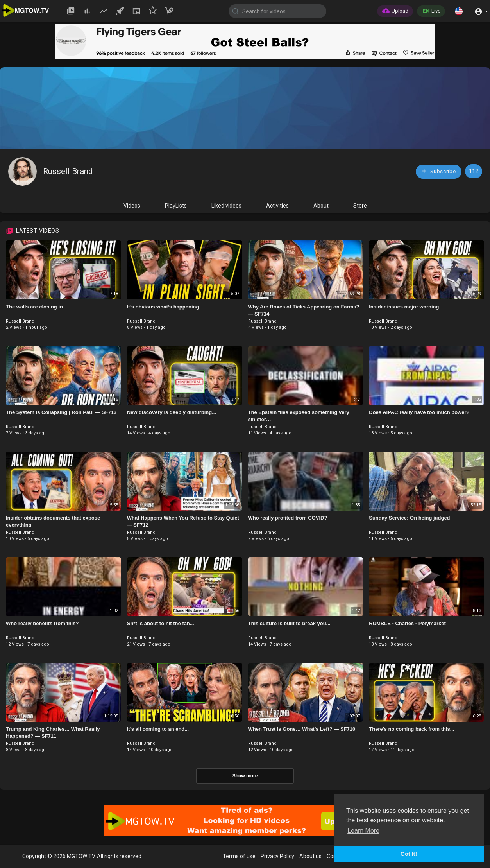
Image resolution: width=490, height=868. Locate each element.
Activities (277, 206)
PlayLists (176, 206)
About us (310, 856)
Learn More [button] (363, 831)
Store (360, 206)
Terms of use (239, 856)
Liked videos (226, 206)
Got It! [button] (409, 854)
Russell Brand (68, 171)
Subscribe (438, 171)
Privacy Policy (277, 856)
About (321, 206)
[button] (459, 11)
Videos (132, 206)
